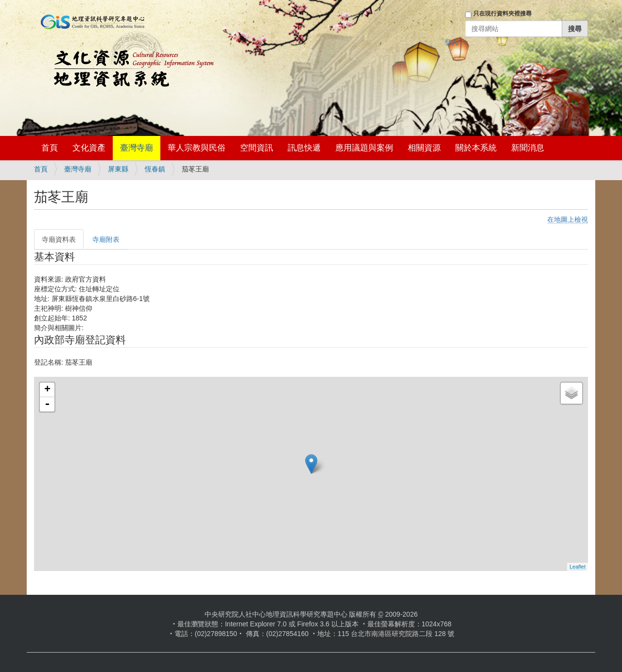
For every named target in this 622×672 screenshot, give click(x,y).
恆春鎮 (155, 169)
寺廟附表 (106, 239)
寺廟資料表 (59, 239)
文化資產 (89, 148)
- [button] (47, 404)
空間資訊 (257, 148)
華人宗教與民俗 (197, 148)
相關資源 (424, 148)
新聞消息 (528, 148)
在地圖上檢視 (568, 219)
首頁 (50, 148)
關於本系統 (476, 148)
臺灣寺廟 (137, 148)
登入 (451, 42)
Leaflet (578, 567)
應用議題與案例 (364, 148)
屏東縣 (118, 169)
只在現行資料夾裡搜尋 (502, 14)
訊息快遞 (304, 148)
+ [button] (47, 390)
